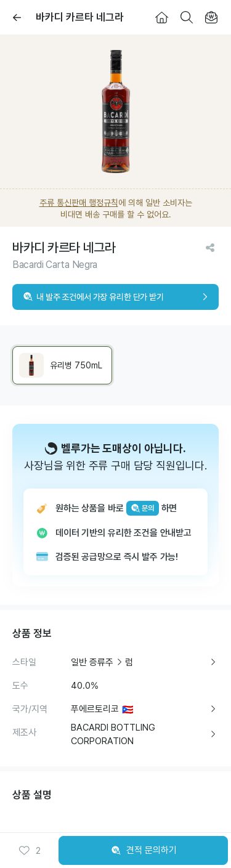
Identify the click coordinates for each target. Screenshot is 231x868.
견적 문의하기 (144, 851)
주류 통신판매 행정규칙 (79, 203)
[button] (30, 851)
